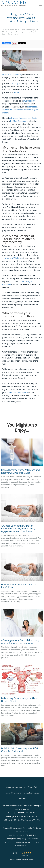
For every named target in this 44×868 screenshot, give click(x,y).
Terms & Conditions (13, 793)
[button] (40, 5)
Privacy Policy (33, 787)
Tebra (32, 859)
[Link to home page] (18, 4)
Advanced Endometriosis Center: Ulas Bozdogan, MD (20, 30)
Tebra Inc (21, 787)
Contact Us (22, 799)
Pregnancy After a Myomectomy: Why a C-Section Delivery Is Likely (20, 33)
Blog (4, 32)
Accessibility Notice (31, 793)
